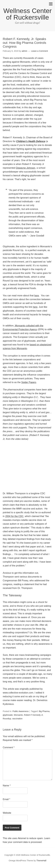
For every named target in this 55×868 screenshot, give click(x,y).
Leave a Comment (39, 51)
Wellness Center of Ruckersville (27, 14)
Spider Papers (29, 382)
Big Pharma (44, 711)
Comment (9, 747)
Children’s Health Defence (31, 141)
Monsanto (18, 715)
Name (7, 786)
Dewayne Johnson (26, 168)
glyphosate (8, 715)
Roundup (7, 719)
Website (7, 813)
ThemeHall (41, 861)
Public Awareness (21, 711)
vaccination (17, 719)
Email (7, 799)
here (37, 296)
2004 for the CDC (14, 516)
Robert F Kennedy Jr (33, 715)
